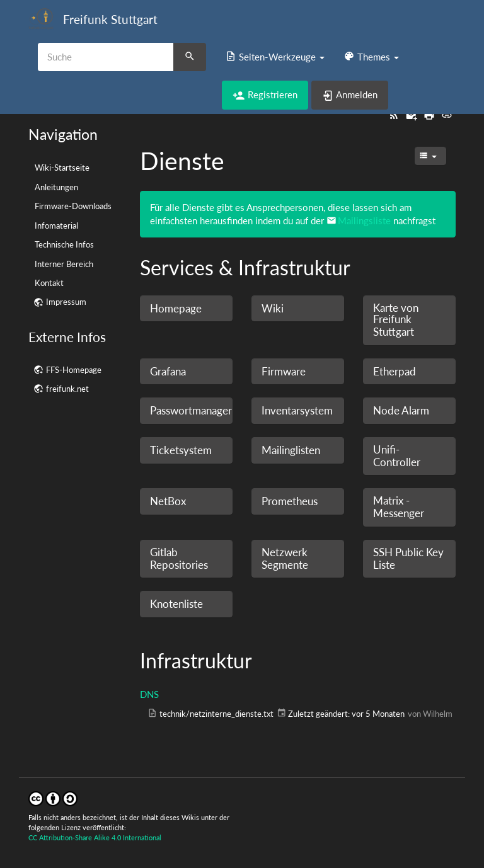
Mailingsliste (364, 220)
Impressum (66, 302)
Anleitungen (56, 187)
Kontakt (49, 283)
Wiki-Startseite (62, 168)
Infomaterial (56, 226)
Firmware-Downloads (73, 206)
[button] (275, 57)
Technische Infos (64, 244)
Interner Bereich (64, 264)
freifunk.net (67, 389)
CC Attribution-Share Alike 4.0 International (95, 837)
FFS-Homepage (74, 370)
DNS (149, 694)
